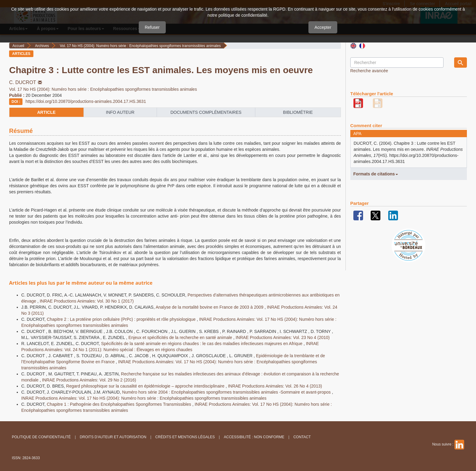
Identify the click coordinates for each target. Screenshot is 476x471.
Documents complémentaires (206, 112)
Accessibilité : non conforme (254, 437)
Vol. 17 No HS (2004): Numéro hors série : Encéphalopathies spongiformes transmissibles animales (140, 46)
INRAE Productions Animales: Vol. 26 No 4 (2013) (275, 386)
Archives (42, 46)
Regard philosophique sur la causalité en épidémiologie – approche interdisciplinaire (146, 386)
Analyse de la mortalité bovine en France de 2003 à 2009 (210, 307)
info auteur (120, 112)
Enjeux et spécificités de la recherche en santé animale (181, 337)
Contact (302, 437)
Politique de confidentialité (41, 437)
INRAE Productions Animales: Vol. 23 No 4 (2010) (283, 337)
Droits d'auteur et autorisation (113, 437)
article (46, 112)
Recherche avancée (369, 71)
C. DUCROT (26, 82)
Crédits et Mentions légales (185, 437)
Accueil (18, 46)
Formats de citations (376, 174)
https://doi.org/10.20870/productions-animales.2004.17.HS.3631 (86, 101)
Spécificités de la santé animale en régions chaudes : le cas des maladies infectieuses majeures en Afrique (202, 344)
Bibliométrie (298, 112)
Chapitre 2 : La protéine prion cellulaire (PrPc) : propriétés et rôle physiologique (122, 319)
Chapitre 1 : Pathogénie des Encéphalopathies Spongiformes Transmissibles (119, 404)
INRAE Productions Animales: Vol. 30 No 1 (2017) (87, 301)
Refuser (152, 27)
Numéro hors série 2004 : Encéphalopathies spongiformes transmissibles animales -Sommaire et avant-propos (227, 392)
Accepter (323, 27)
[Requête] (397, 63)
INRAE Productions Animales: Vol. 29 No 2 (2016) (89, 380)
